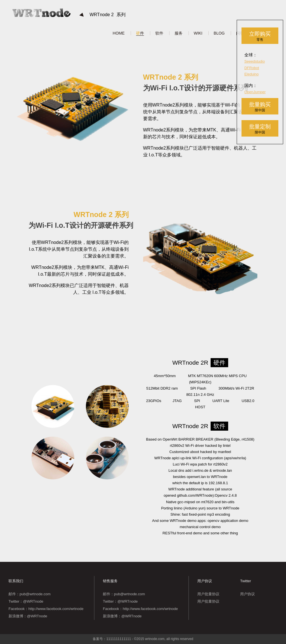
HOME (119, 33)
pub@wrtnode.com (35, 594)
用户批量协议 (208, 594)
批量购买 (260, 107)
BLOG (219, 33)
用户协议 (247, 594)
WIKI (198, 33)
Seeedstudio (255, 61)
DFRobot (252, 68)
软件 (159, 33)
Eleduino (252, 74)
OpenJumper (255, 92)
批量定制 (260, 129)
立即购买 (260, 36)
